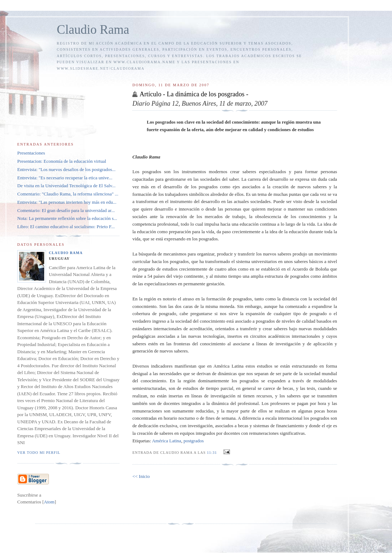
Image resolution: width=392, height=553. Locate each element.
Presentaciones (31, 153)
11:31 (213, 453)
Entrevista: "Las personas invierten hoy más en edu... (67, 202)
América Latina (167, 441)
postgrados (194, 441)
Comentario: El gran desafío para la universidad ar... (66, 210)
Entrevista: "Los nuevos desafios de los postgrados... (66, 169)
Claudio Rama (93, 30)
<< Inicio (141, 476)
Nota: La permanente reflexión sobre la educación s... (67, 218)
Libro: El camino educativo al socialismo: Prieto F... (66, 227)
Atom (49, 502)
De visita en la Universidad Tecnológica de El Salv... (66, 186)
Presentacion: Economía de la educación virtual (62, 161)
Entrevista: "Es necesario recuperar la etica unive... (65, 178)
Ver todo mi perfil (39, 453)
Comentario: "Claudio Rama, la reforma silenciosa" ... (68, 194)
